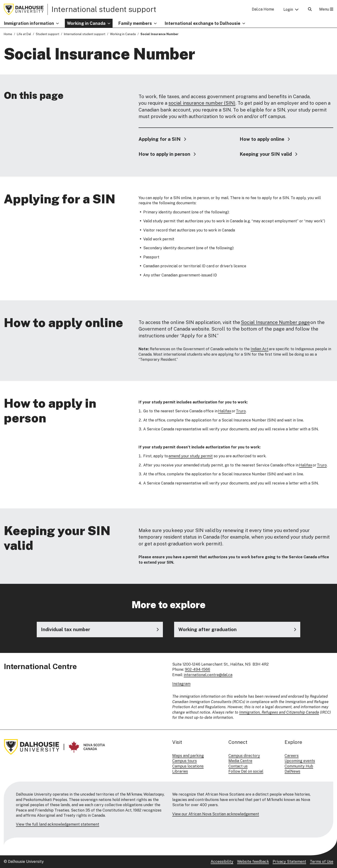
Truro (241, 411)
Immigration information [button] (29, 23)
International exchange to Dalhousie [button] (203, 23)
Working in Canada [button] (86, 23)
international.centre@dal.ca (208, 675)
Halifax (225, 411)
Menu (326, 9)
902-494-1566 (198, 669)
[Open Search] (310, 9)
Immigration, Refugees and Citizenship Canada (279, 712)
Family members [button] (135, 23)
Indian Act (260, 349)
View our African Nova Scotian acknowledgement (216, 814)
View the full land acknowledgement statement (58, 824)
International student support (104, 9)
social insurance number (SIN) (202, 103)
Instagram (181, 684)
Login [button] (288, 9)
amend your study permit (191, 456)
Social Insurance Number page (275, 322)
